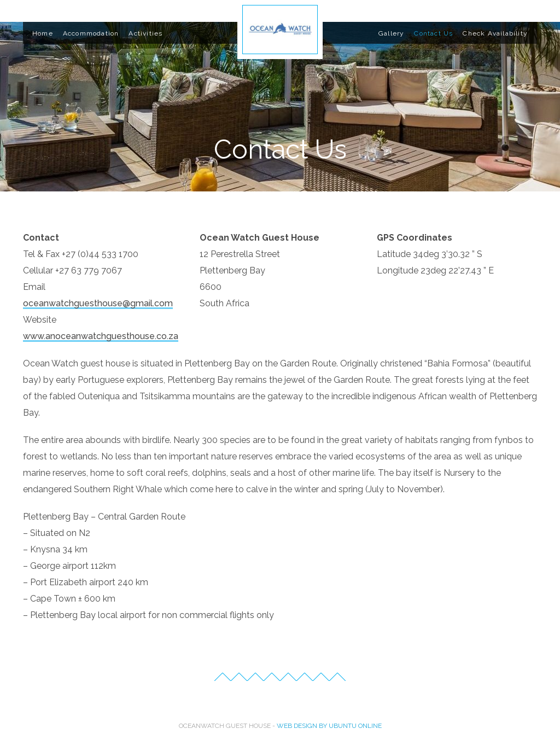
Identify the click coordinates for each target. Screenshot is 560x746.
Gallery (391, 33)
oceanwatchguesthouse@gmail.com (98, 303)
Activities (145, 33)
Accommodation (91, 33)
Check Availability (495, 33)
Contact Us (433, 33)
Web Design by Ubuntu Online (329, 726)
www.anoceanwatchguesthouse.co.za (101, 336)
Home (43, 33)
